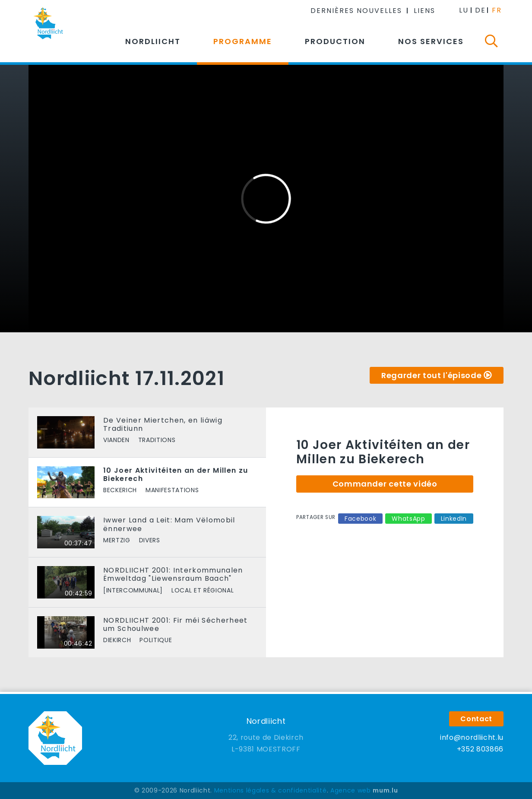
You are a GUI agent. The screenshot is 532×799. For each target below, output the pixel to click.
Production (335, 41)
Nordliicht (153, 41)
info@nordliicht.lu (472, 737)
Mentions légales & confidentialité (271, 790)
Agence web (351, 790)
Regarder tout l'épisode (431, 375)
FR (497, 10)
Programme (243, 41)
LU (464, 10)
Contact (476, 719)
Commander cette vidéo (385, 484)
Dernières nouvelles (356, 11)
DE (480, 10)
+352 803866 (480, 749)
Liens (424, 11)
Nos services (431, 41)
